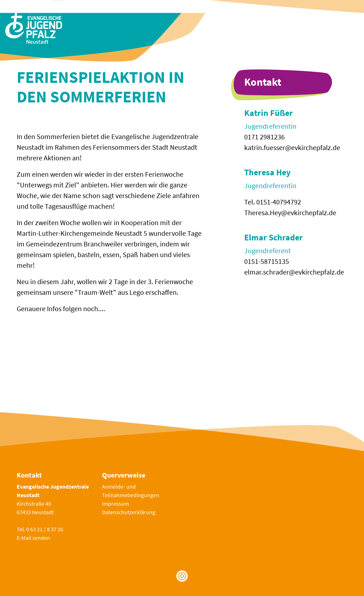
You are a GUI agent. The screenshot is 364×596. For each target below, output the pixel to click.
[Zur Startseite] (34, 27)
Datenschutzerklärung (129, 512)
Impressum (116, 504)
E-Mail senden (33, 538)
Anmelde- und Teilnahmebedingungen (131, 491)
